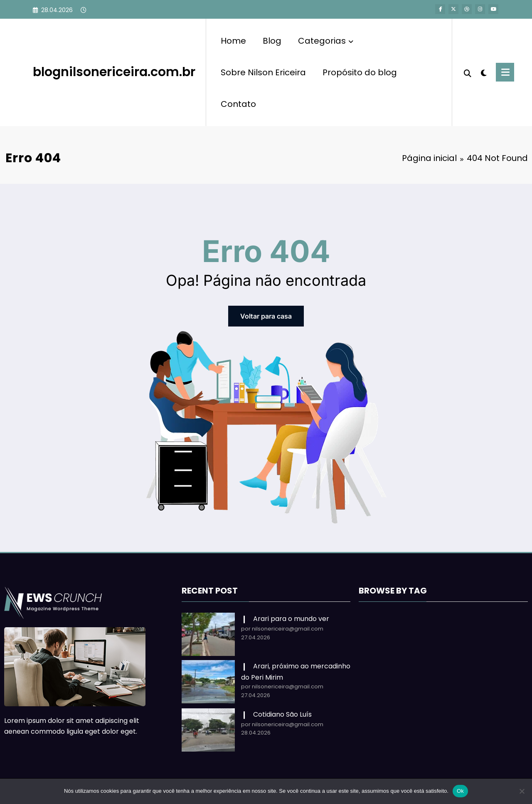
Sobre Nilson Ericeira (263, 72)
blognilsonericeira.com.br (114, 72)
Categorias (326, 41)
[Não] (522, 791)
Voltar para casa (266, 316)
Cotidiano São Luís (282, 714)
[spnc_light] (484, 72)
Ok (460, 791)
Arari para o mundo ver (291, 619)
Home (233, 41)
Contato (238, 104)
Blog (272, 41)
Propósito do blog (360, 72)
